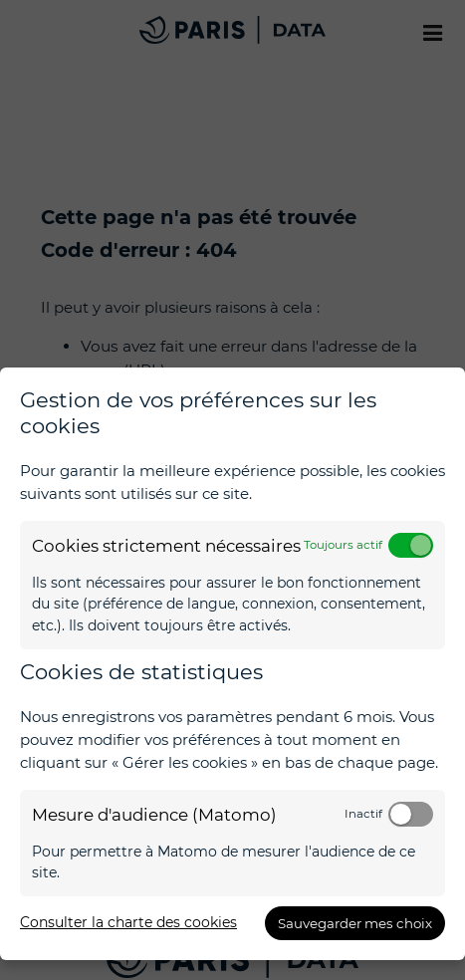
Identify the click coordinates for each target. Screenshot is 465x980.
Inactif (363, 814)
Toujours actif (343, 545)
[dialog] (232, 664)
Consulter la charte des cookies (128, 922)
